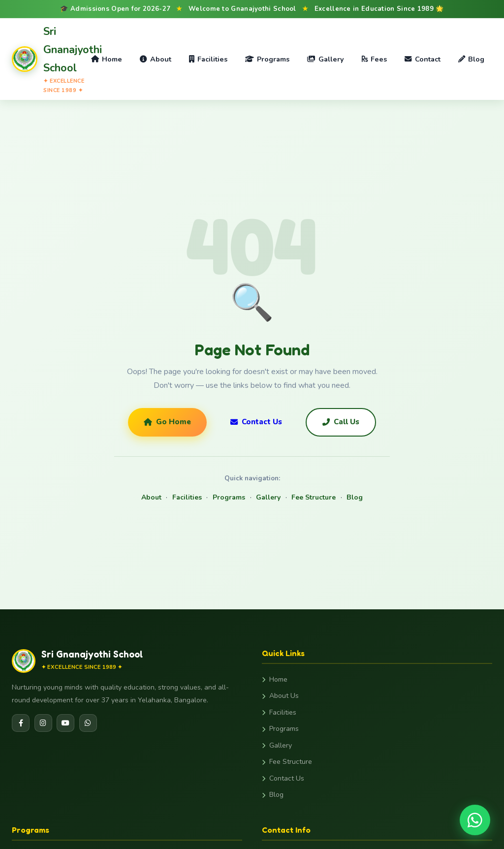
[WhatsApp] (88, 723)
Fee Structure (314, 497)
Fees (374, 59)
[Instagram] (43, 723)
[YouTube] (65, 723)
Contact (422, 59)
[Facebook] (21, 723)
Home (107, 59)
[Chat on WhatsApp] (475, 820)
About (155, 59)
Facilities (208, 59)
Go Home (167, 422)
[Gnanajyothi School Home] (47, 59)
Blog (471, 59)
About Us (280, 696)
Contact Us (256, 422)
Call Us (341, 422)
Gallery (325, 59)
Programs (267, 59)
